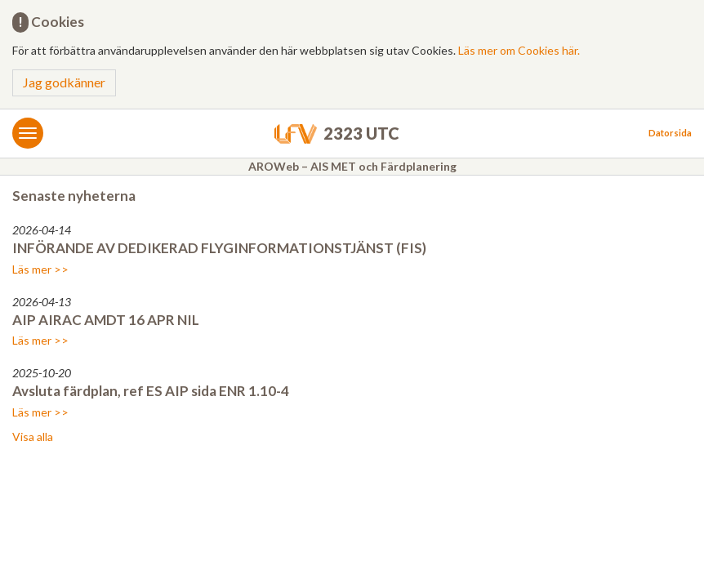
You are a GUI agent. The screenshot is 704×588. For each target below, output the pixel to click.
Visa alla (33, 437)
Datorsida (670, 133)
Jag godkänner (64, 82)
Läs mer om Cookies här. (519, 50)
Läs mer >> (40, 269)
